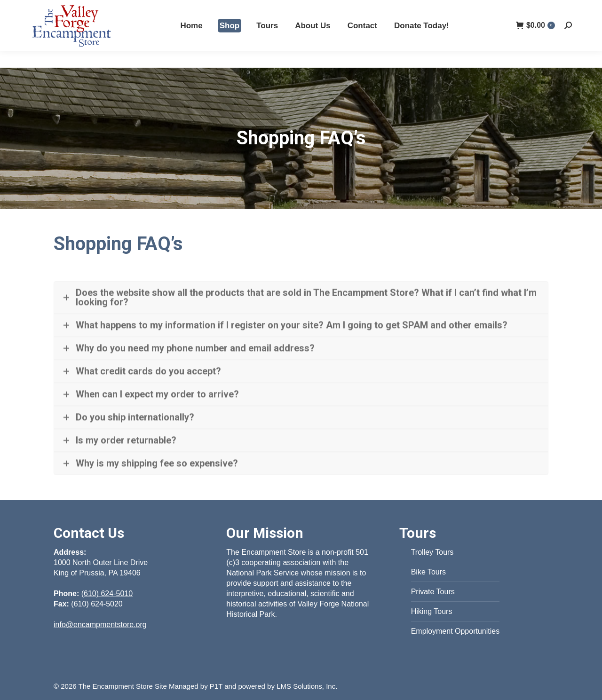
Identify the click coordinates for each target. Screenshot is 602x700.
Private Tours (433, 592)
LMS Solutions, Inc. (307, 686)
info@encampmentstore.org (100, 625)
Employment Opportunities (455, 631)
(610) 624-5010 (467, 8)
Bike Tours (428, 572)
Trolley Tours (432, 552)
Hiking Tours (432, 611)
